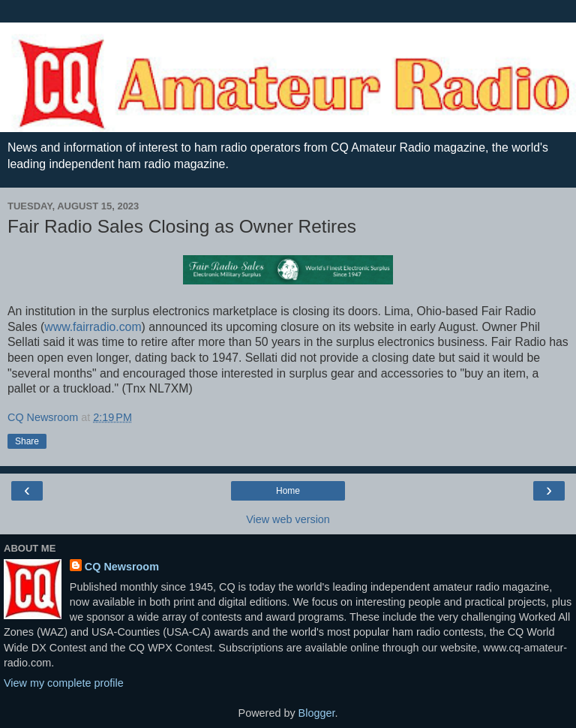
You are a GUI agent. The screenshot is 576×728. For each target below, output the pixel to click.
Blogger (317, 713)
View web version (288, 519)
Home (288, 491)
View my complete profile (64, 683)
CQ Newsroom (122, 567)
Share (27, 441)
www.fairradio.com (93, 327)
